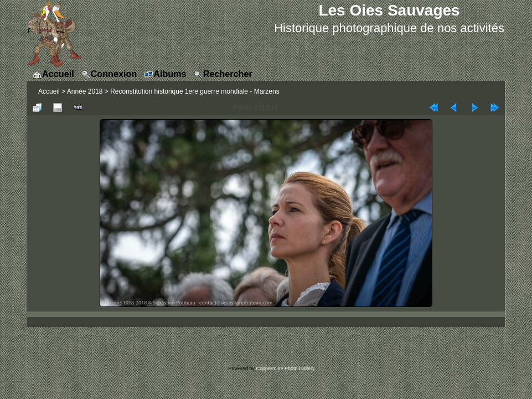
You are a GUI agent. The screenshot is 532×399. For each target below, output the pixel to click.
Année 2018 (85, 91)
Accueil (49, 91)
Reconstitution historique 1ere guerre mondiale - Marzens (195, 91)
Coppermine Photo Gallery (285, 369)
